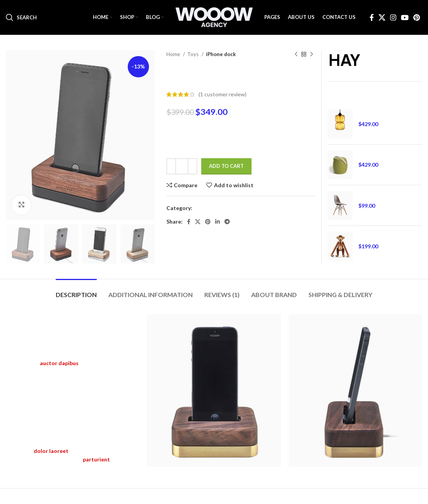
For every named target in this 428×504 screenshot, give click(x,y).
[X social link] (382, 17)
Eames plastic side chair (387, 195)
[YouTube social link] (405, 17)
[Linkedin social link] (217, 222)
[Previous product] (296, 55)
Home (174, 54)
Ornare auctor (376, 154)
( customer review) (223, 94)
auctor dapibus (59, 363)
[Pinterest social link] (417, 17)
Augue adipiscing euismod (390, 235)
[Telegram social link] (227, 222)
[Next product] (312, 55)
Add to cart (226, 166)
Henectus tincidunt (382, 113)
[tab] (76, 291)
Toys (193, 54)
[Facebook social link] (372, 17)
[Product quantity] (182, 166)
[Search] (21, 17)
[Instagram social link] (393, 17)
